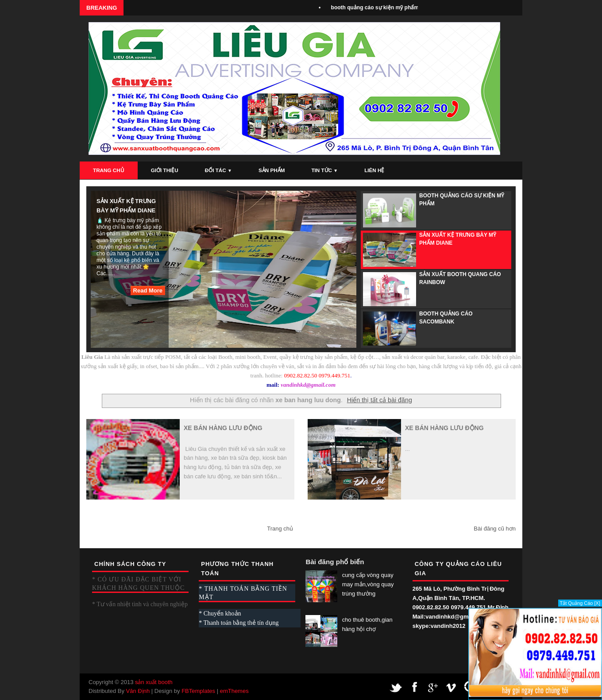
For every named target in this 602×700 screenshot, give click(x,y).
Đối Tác (218, 170)
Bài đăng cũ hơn (495, 529)
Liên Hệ (374, 170)
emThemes (234, 691)
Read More (148, 290)
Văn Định (138, 691)
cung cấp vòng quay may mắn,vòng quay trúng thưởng (368, 584)
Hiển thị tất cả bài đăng (380, 400)
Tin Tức (324, 170)
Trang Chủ (109, 170)
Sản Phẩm (272, 170)
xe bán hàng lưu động (223, 428)
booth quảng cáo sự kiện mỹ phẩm (378, 8)
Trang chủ (280, 529)
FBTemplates (198, 691)
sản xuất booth (154, 682)
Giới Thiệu (165, 170)
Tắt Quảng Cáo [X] (580, 603)
